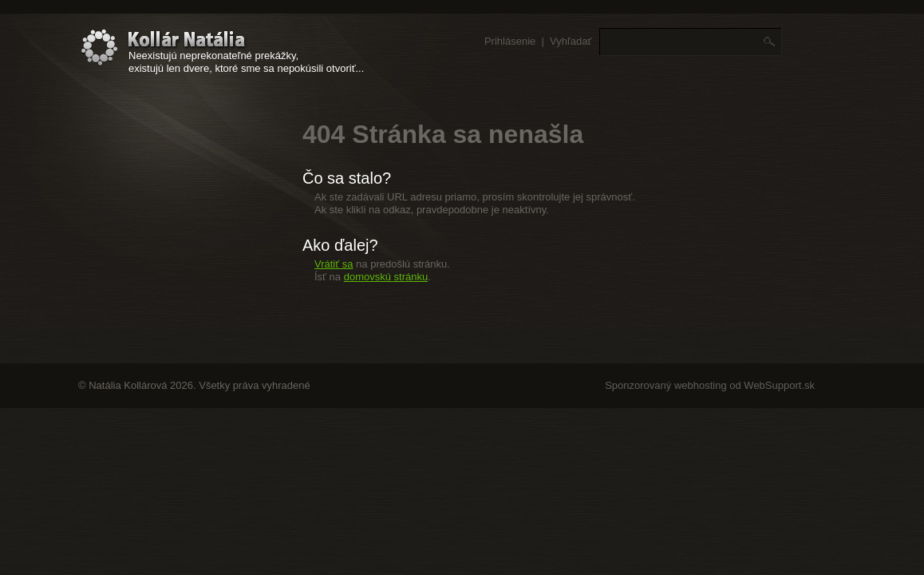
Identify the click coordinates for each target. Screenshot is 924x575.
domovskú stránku (386, 277)
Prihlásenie (510, 41)
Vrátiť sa (334, 264)
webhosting (701, 385)
